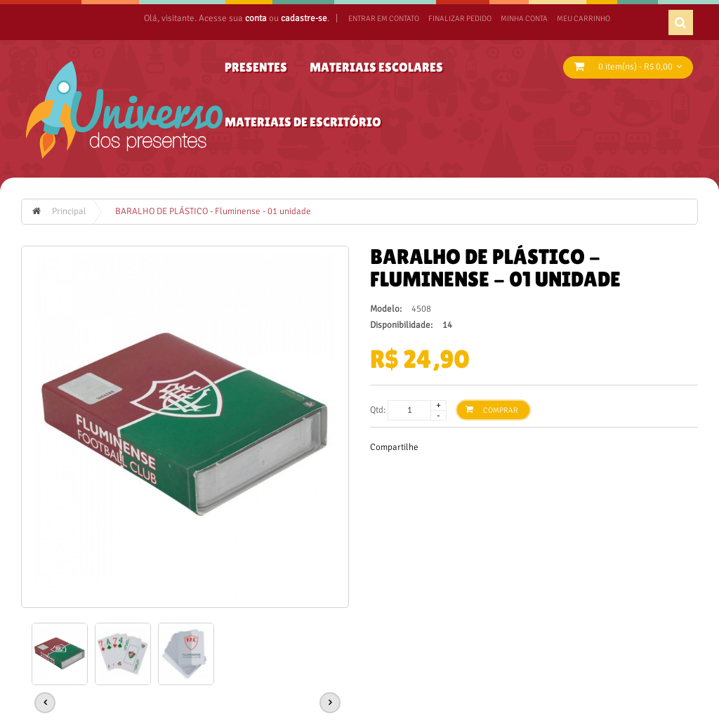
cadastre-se (304, 18)
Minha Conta (524, 19)
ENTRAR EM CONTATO (384, 19)
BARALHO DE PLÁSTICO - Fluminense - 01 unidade (213, 211)
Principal (69, 211)
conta (256, 18)
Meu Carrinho (583, 19)
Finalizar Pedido (460, 19)
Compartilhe (394, 447)
